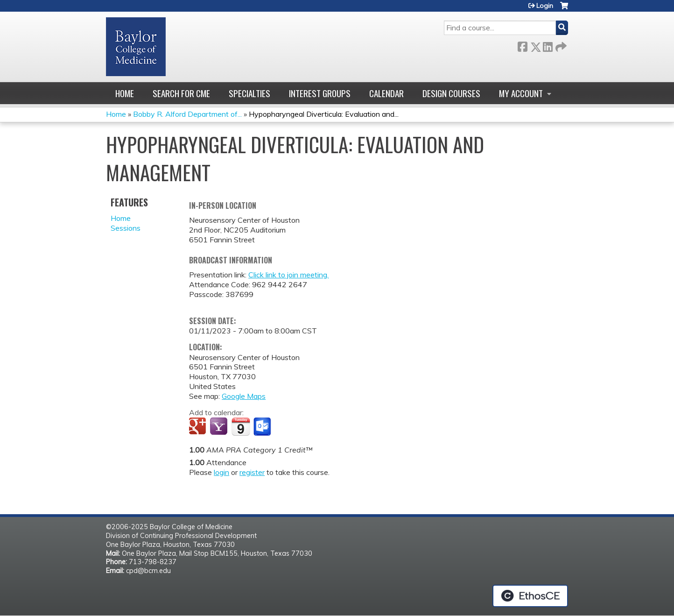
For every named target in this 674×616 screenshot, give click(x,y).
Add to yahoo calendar (220, 427)
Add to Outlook (263, 427)
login (221, 472)
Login (545, 6)
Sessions (126, 228)
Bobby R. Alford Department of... (187, 114)
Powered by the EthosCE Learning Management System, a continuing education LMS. (530, 596)
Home (125, 93)
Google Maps (244, 396)
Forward (560, 45)
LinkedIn (548, 45)
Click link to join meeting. (288, 275)
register (252, 472)
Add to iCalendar (241, 426)
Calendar (386, 93)
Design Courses (451, 93)
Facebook (522, 45)
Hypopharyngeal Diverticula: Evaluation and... (324, 114)
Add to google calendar (199, 427)
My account (521, 93)
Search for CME (181, 93)
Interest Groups (320, 93)
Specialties (249, 93)
